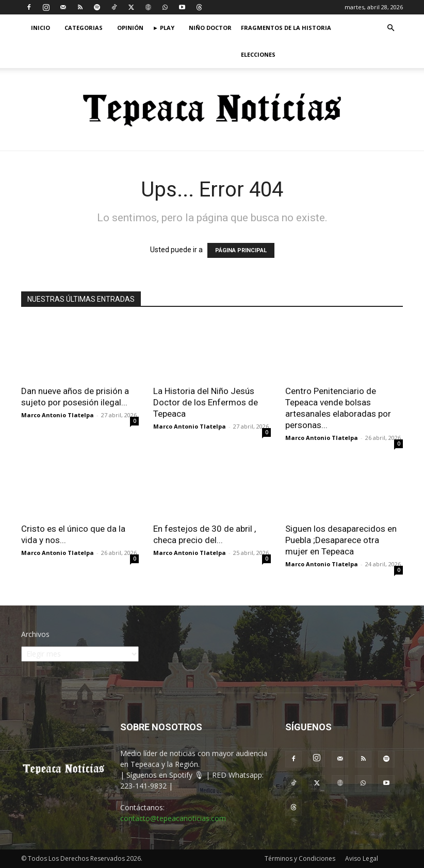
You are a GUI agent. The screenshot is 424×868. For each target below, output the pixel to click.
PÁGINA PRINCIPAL (241, 250)
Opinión (130, 28)
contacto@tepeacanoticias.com (173, 818)
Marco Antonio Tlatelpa (58, 415)
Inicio (40, 28)
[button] (390, 28)
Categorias (84, 28)
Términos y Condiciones (300, 858)
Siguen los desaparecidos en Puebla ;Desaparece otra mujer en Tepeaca (341, 540)
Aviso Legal (362, 858)
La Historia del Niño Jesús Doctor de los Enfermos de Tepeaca (206, 402)
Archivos (35, 634)
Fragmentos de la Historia (286, 28)
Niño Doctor (210, 28)
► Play (164, 28)
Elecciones (258, 54)
